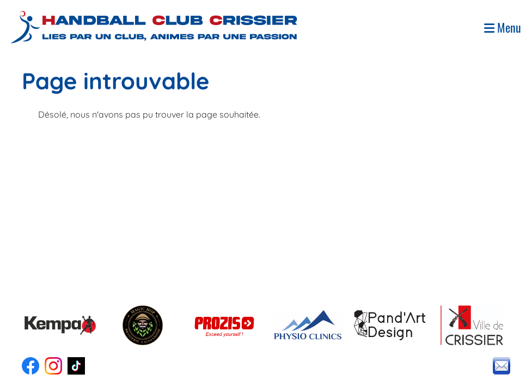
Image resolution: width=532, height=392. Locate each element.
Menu (503, 27)
